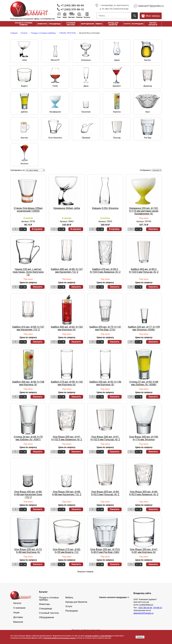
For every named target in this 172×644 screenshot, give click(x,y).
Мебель (99, 24)
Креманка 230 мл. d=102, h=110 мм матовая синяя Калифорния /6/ (144, 211)
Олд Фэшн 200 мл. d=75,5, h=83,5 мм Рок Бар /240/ (105, 551)
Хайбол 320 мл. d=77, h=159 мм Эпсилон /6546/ (144, 328)
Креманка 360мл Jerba (67, 208)
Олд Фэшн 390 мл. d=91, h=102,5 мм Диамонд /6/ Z (67, 438)
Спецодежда (55, 24)
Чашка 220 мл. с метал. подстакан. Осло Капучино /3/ (28, 272)
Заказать (153, 229)
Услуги (127, 24)
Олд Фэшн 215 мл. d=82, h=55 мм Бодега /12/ (67, 551)
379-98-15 (158, 608)
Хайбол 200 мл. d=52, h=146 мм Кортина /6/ (105, 383)
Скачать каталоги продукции (113, 597)
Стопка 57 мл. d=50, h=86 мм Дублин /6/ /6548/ (144, 383)
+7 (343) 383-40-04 (72, 5)
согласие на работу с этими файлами (98, 636)
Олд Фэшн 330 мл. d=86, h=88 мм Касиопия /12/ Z (67, 493)
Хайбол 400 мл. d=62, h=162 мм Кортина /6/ (67, 328)
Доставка (71, 17)
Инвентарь (43, 24)
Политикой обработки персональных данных (60, 638)
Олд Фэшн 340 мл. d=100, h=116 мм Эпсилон (144, 438)
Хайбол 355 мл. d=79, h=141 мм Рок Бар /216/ (105, 328)
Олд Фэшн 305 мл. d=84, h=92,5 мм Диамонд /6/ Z (144, 493)
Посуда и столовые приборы (24, 24)
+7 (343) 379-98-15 (72, 9)
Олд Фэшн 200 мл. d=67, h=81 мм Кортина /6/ (144, 551)
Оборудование (87, 24)
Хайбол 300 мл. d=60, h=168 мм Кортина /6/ (28, 383)
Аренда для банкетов (113, 24)
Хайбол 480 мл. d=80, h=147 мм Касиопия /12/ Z (67, 271)
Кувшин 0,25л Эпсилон (105, 208)
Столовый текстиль (71, 24)
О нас (59, 17)
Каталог (17, 603)
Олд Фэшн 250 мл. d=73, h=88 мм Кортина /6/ (28, 551)
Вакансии (79, 17)
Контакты (87, 17)
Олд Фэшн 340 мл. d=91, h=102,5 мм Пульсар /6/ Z (105, 438)
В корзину (37, 229)
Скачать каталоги (153, 24)
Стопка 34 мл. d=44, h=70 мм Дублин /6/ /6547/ (28, 438)
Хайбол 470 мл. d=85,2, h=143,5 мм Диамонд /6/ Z (105, 271)
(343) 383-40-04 (145, 608)
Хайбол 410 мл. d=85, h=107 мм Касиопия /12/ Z (28, 328)
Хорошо (140, 637)
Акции (65, 17)
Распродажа (72, 611)
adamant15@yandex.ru (150, 6)
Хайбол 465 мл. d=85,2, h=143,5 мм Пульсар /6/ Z (144, 271)
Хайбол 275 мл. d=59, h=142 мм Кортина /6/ (67, 383)
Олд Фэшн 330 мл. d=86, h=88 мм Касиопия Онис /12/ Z (28, 494)
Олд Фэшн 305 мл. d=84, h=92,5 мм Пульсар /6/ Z (105, 493)
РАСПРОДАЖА (138, 24)
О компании (19, 608)
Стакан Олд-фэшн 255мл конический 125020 (28, 210)
